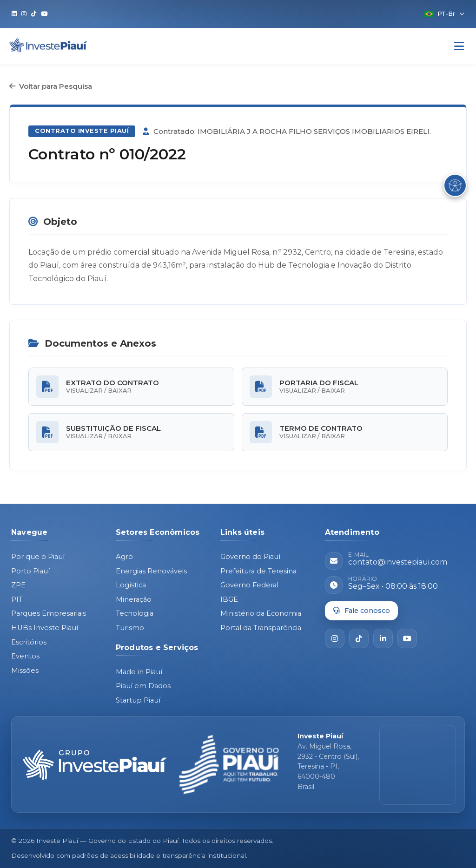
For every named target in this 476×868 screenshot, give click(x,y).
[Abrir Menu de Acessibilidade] (455, 185)
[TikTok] (359, 638)
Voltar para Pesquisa (51, 86)
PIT (17, 599)
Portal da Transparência (261, 628)
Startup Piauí (138, 700)
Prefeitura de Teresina (258, 571)
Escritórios (29, 642)
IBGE (229, 599)
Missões (25, 671)
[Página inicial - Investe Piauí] (95, 765)
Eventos (25, 656)
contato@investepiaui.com (398, 562)
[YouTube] (407, 638)
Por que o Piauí (38, 557)
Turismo (130, 628)
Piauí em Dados (143, 686)
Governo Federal (249, 585)
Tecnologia (135, 613)
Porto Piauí (30, 571)
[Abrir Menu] (459, 46)
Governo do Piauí (250, 557)
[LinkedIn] (383, 638)
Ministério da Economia (261, 613)
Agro (124, 557)
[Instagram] (335, 638)
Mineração (134, 599)
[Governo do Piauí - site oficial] (229, 765)
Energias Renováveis (151, 571)
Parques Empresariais (49, 613)
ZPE (18, 585)
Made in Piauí (139, 672)
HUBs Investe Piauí (45, 628)
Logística (131, 585)
